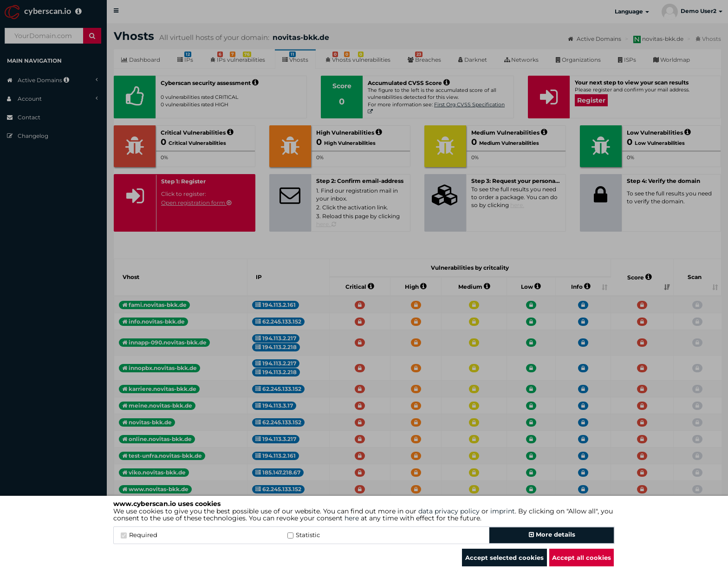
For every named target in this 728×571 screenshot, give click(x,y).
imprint (503, 511)
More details (552, 534)
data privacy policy (449, 511)
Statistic (304, 535)
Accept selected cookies (504, 558)
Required (139, 535)
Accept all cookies (582, 558)
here (352, 518)
